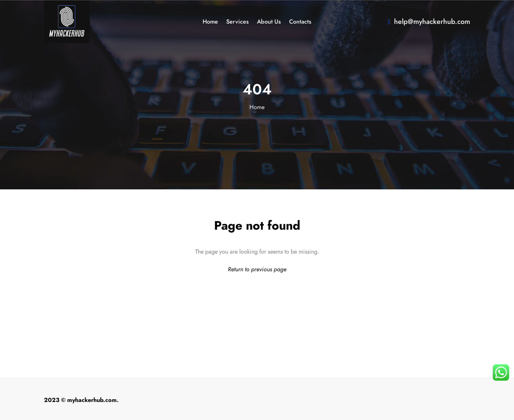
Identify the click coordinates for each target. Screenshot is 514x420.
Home (257, 107)
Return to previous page (257, 269)
